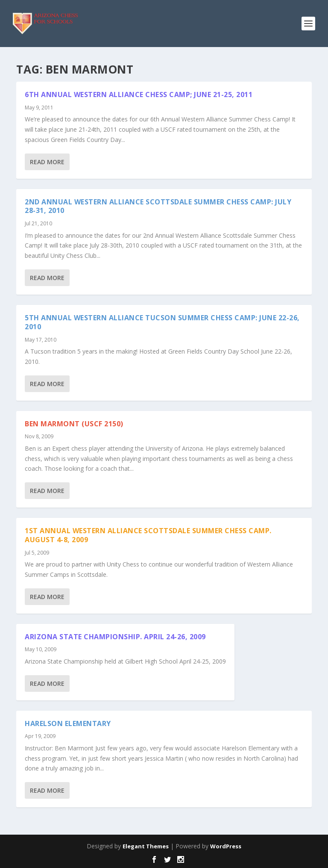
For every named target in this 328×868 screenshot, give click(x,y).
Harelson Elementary (68, 723)
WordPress (226, 846)
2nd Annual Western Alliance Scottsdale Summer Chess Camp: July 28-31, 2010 (158, 206)
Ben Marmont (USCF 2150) (74, 424)
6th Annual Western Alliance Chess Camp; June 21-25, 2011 (139, 94)
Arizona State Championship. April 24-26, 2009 (115, 637)
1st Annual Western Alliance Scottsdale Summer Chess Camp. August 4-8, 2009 (148, 535)
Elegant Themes (146, 846)
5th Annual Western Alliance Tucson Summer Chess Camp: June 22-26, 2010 (162, 322)
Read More (47, 162)
